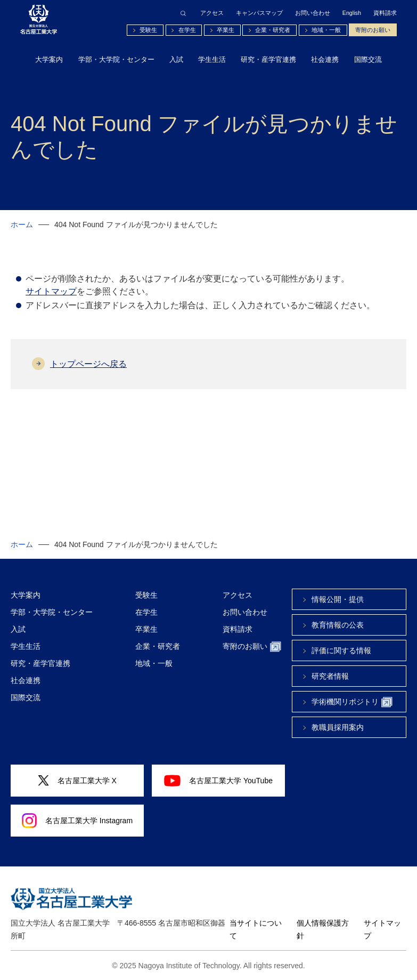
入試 (176, 59)
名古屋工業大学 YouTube (218, 781)
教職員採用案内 (338, 727)
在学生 (187, 30)
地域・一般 (326, 30)
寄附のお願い (373, 30)
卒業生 (226, 30)
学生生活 (212, 59)
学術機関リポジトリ (352, 702)
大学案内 (49, 59)
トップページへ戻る (88, 364)
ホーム (22, 224)
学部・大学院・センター (116, 59)
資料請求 (385, 13)
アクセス (212, 13)
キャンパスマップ (259, 13)
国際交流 (368, 59)
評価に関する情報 (341, 650)
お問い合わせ (313, 13)
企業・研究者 (273, 30)
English (352, 13)
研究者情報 (330, 676)
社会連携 (325, 59)
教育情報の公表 (338, 625)
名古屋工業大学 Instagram (77, 821)
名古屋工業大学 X (77, 781)
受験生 (148, 30)
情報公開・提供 (338, 599)
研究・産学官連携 (268, 59)
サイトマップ (51, 291)
